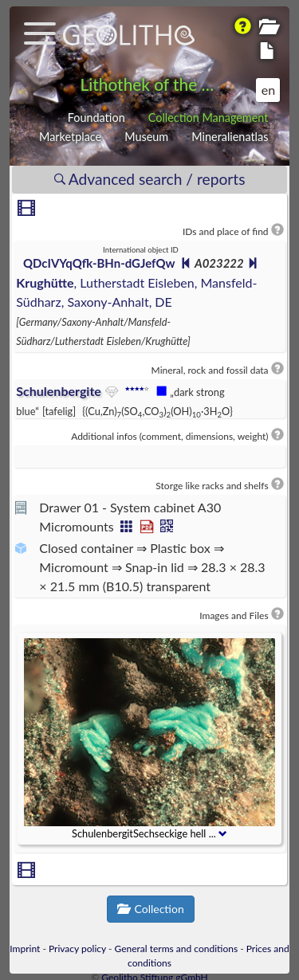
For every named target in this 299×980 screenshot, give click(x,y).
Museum (146, 137)
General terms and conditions (177, 949)
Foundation (96, 118)
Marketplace (70, 137)
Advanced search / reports (150, 179)
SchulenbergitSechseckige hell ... (149, 834)
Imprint (25, 949)
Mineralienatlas (230, 137)
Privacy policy (77, 949)
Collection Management (209, 118)
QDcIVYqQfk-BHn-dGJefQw (99, 263)
